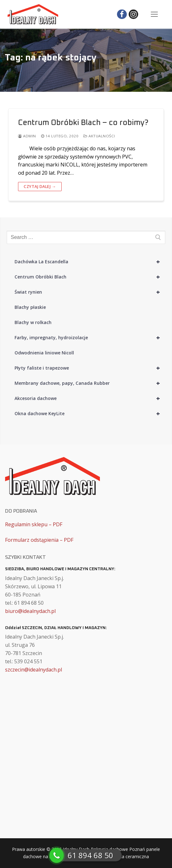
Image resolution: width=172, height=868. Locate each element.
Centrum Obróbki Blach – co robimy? (83, 123)
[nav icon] (154, 14)
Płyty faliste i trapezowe (90, 368)
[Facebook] (122, 14)
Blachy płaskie (30, 307)
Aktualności (99, 136)
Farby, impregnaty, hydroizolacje (90, 338)
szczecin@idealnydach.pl (34, 670)
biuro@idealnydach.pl (30, 611)
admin (27, 136)
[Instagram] (134, 14)
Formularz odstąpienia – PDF (39, 540)
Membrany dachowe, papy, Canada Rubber (90, 383)
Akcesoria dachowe (90, 398)
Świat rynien (90, 292)
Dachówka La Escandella (90, 262)
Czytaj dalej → (40, 186)
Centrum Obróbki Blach (90, 277)
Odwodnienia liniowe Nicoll (44, 353)
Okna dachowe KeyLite (90, 414)
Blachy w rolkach (33, 322)
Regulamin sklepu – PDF (34, 524)
